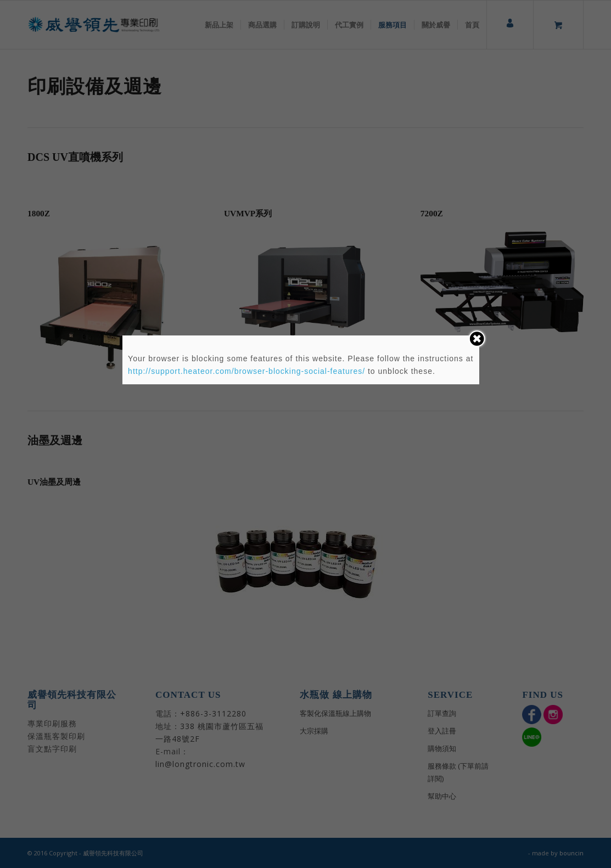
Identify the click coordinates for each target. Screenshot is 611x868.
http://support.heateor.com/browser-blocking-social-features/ (246, 371)
